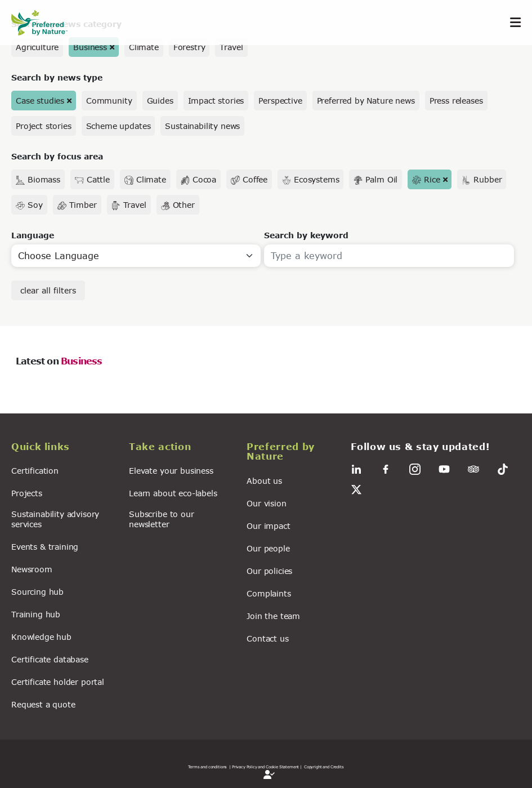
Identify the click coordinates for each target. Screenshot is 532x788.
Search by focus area (57, 156)
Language (33, 235)
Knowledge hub (41, 637)
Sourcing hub (37, 592)
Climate (144, 47)
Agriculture (37, 47)
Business (90, 47)
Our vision (266, 503)
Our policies (269, 571)
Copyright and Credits (324, 767)
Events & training (45, 547)
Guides (160, 101)
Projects (27, 493)
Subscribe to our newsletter (161, 519)
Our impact (268, 526)
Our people (268, 548)
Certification (35, 471)
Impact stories (216, 101)
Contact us (267, 638)
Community (109, 101)
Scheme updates (119, 126)
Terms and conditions (207, 767)
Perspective (280, 101)
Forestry (189, 47)
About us (264, 481)
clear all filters (48, 290)
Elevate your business (171, 471)
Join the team (273, 616)
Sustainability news (202, 126)
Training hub (36, 614)
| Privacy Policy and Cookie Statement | (265, 767)
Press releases (456, 101)
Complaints (269, 593)
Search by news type (57, 77)
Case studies (40, 101)
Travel (231, 47)
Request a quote (43, 704)
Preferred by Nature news (366, 101)
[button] (63, 448)
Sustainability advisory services (55, 519)
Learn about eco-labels (173, 493)
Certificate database (50, 659)
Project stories (44, 126)
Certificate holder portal (58, 682)
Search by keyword (306, 235)
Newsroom (32, 569)
